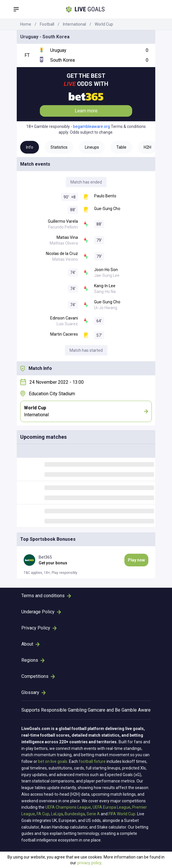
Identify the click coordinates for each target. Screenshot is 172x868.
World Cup (104, 24)
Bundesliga (75, 814)
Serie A (93, 814)
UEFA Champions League (68, 807)
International (74, 24)
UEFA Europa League (112, 807)
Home (26, 24)
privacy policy (89, 863)
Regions (33, 660)
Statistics (59, 147)
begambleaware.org (91, 126)
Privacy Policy (39, 628)
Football (47, 24)
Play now (136, 560)
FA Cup (43, 814)
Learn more (86, 111)
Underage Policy (41, 612)
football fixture (92, 761)
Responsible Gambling (64, 710)
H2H (147, 147)
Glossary (33, 692)
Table (121, 147)
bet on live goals (53, 761)
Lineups (92, 147)
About (30, 644)
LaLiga (57, 814)
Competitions (38, 676)
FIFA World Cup (122, 814)
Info (30, 147)
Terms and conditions (46, 596)
